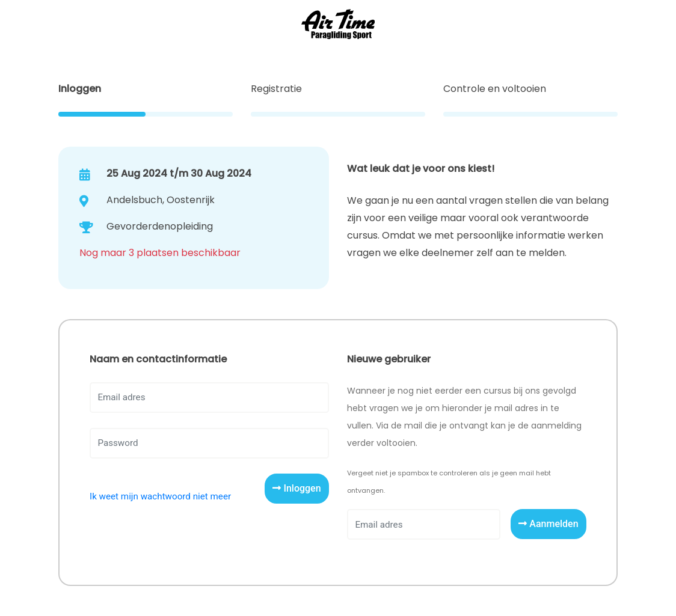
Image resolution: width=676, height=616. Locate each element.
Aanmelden (548, 524)
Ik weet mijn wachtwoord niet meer (160, 496)
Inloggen (297, 488)
